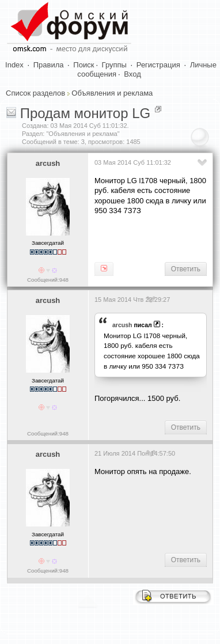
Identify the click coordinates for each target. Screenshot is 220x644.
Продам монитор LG (86, 113)
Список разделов (35, 93)
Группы (114, 65)
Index (14, 65)
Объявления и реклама (112, 93)
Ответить (186, 269)
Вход (132, 74)
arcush (48, 163)
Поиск (84, 65)
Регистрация (158, 65)
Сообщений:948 (48, 280)
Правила (49, 65)
